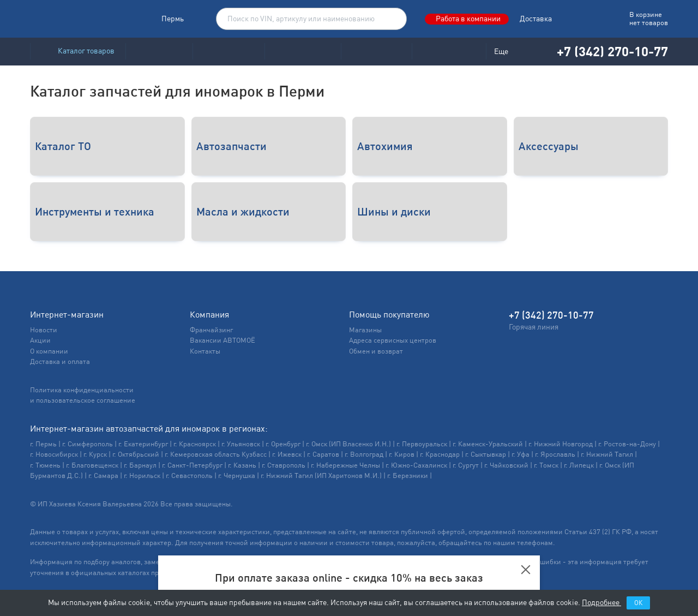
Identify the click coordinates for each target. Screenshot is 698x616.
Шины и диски (394, 211)
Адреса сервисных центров (393, 340)
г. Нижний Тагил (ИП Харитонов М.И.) (321, 476)
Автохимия (385, 146)
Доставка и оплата (60, 361)
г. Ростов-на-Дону (627, 444)
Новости (44, 330)
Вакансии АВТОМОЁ (222, 340)
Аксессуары (549, 146)
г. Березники (408, 476)
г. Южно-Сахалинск (416, 465)
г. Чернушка (237, 476)
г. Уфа (521, 454)
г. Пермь (43, 444)
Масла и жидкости (243, 211)
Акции (40, 340)
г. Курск (95, 454)
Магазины (365, 330)
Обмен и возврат (376, 351)
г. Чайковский (506, 465)
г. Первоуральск (422, 444)
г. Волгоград (364, 454)
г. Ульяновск (241, 444)
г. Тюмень (45, 465)
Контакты (205, 351)
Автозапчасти (231, 146)
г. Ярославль (555, 454)
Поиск (393, 19)
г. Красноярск (195, 444)
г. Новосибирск (54, 454)
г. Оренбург (283, 444)
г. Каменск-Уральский (488, 444)
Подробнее (601, 602)
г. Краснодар (440, 454)
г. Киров (402, 454)
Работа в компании (468, 19)
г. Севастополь (189, 476)
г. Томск (546, 465)
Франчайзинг (211, 330)
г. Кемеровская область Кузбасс (216, 454)
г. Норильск (142, 476)
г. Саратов (323, 454)
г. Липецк (579, 465)
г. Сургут (466, 465)
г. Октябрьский (136, 454)
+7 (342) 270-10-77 (605, 51)
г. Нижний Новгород (561, 444)
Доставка (536, 19)
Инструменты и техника (95, 211)
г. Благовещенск (92, 465)
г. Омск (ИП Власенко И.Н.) (348, 444)
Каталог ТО (63, 146)
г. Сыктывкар (486, 454)
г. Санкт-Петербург (192, 465)
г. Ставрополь (284, 465)
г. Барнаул (140, 465)
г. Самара (103, 476)
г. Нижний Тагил (607, 454)
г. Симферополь (88, 444)
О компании (49, 351)
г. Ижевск (287, 454)
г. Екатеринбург (143, 444)
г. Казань (242, 465)
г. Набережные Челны (345, 465)
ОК (638, 603)
